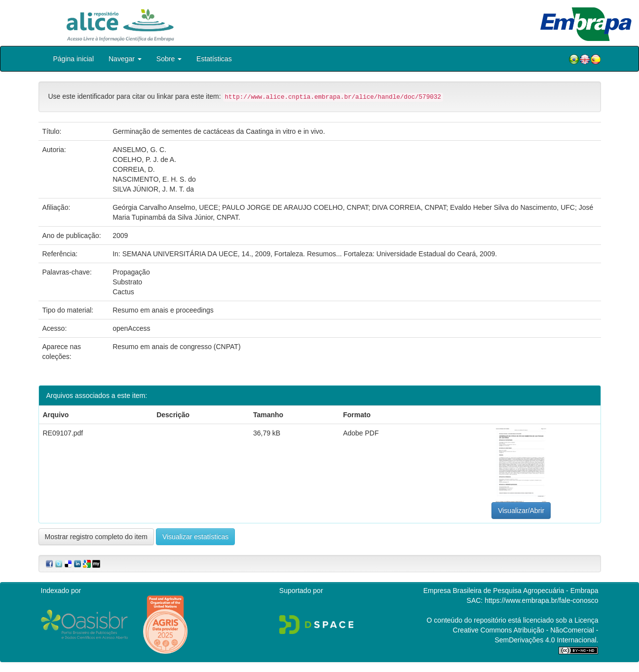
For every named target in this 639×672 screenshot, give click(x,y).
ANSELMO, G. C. (139, 150)
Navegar (125, 59)
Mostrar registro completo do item (96, 537)
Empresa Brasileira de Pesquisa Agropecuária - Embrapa (511, 591)
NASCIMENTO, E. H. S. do (154, 179)
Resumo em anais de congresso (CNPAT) (176, 347)
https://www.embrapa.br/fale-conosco (541, 600)
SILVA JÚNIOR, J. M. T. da (153, 189)
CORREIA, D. (134, 169)
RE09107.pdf (63, 433)
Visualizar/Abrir (521, 511)
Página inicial (74, 59)
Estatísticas (214, 59)
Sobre (169, 59)
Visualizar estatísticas (195, 537)
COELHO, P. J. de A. (144, 159)
